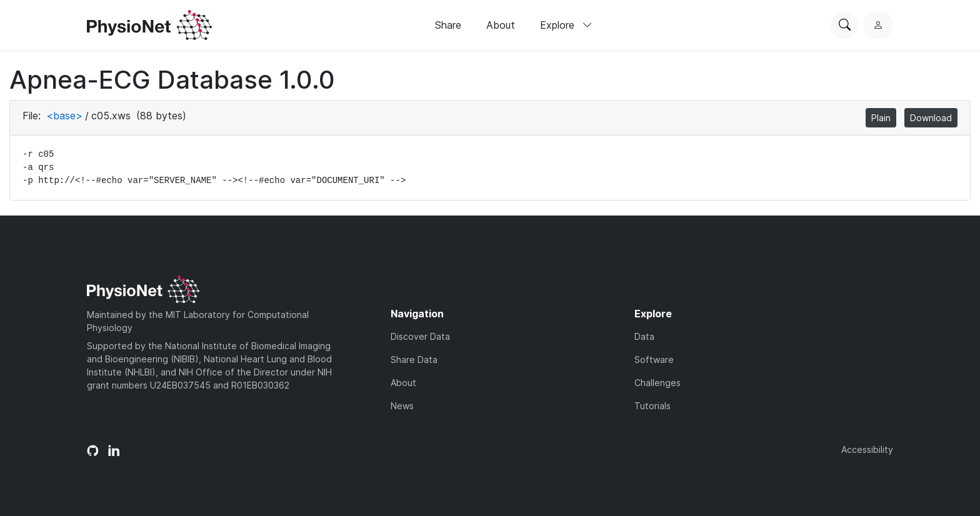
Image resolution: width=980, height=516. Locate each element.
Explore (566, 25)
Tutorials (652, 406)
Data (644, 336)
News (402, 406)
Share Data (414, 360)
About (501, 25)
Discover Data (420, 336)
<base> (64, 116)
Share (448, 25)
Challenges (657, 383)
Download (931, 118)
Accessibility (867, 449)
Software (654, 360)
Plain (881, 118)
